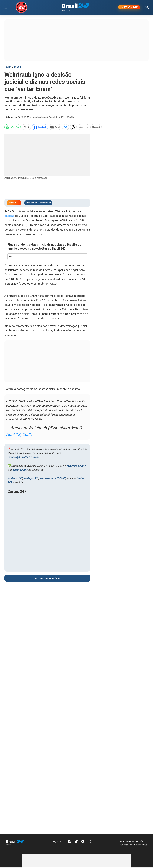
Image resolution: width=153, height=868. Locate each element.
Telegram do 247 (76, 466)
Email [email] (55, 128)
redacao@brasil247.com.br (23, 458)
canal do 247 (20, 470)
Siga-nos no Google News (38, 203)
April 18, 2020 (19, 435)
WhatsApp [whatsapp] (13, 128)
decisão (9, 217)
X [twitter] (26, 128)
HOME (8, 68)
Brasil (17, 68)
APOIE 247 (129, 8)
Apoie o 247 (14, 203)
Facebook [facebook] (40, 128)
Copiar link (84, 128)
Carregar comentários (47, 579)
